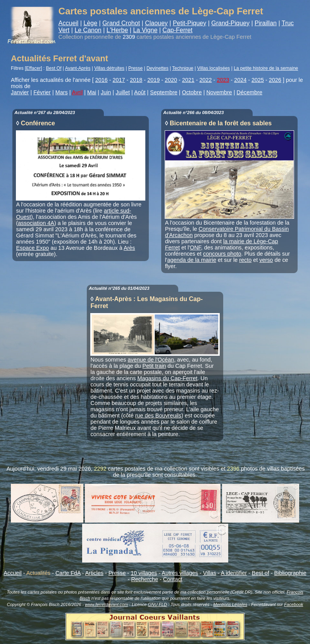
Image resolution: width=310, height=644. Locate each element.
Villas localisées (214, 68)
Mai (92, 92)
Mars (62, 92)
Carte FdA (68, 573)
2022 (206, 80)
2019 (153, 80)
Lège (90, 23)
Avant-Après (78, 68)
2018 (136, 80)
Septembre (164, 92)
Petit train (154, 366)
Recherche (145, 579)
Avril (77, 92)
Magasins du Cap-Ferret (167, 378)
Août (140, 92)
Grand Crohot (121, 23)
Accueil (69, 23)
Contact (173, 579)
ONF (195, 248)
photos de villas (260, 469)
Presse (135, 68)
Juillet (123, 92)
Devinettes (158, 68)
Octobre (192, 92)
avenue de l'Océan (151, 360)
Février (42, 92)
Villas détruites (109, 68)
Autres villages (180, 573)
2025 (258, 80)
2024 (240, 80)
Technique (183, 68)
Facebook (294, 604)
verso (266, 260)
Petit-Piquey (189, 23)
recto (245, 260)
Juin (106, 92)
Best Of (54, 68)
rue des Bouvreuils (158, 415)
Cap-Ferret (177, 30)
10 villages (144, 573)
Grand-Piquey (230, 23)
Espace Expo (33, 248)
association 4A (36, 223)
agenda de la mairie (192, 260)
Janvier (20, 92)
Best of (261, 573)
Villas (210, 573)
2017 (119, 80)
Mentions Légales (230, 604)
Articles (94, 573)
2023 (223, 80)
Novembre (219, 92)
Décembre (250, 92)
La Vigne (145, 30)
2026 (275, 80)
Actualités (38, 573)
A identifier (234, 573)
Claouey (156, 23)
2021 (188, 80)
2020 (171, 80)
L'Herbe (117, 30)
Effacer (33, 68)
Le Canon (88, 30)
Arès (129, 248)
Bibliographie (290, 573)
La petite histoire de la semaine (266, 68)
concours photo (222, 254)
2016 (102, 80)
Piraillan (266, 23)
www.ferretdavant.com (106, 604)
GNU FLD (158, 604)
